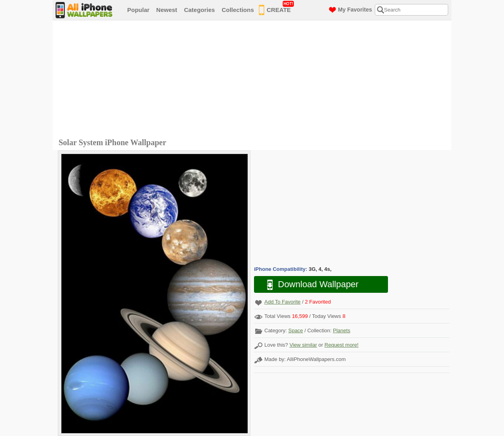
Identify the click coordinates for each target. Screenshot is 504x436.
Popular (138, 10)
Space (296, 330)
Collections (238, 10)
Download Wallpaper (309, 285)
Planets (342, 330)
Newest (167, 10)
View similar (303, 345)
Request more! (342, 345)
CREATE (277, 8)
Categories (199, 10)
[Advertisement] (254, 80)
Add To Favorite (283, 302)
